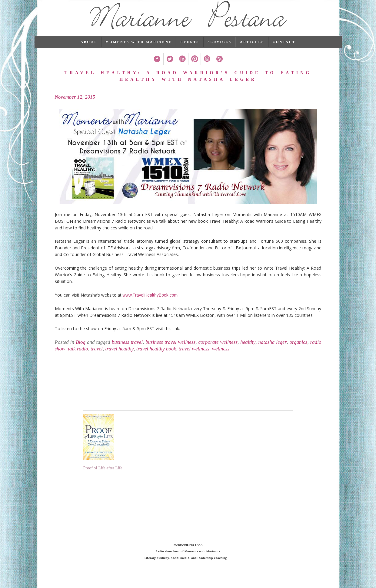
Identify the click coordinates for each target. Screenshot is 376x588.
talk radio (78, 357)
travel (97, 357)
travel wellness (194, 357)
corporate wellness (218, 350)
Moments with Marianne (139, 50)
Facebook (157, 67)
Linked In (182, 67)
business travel (127, 350)
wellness (221, 357)
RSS (219, 67)
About (89, 50)
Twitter (170, 67)
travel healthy (119, 357)
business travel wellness (170, 350)
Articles (252, 50)
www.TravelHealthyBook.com (150, 303)
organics (299, 350)
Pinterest (194, 67)
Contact (284, 50)
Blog (81, 350)
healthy (248, 350)
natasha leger (273, 350)
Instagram (207, 67)
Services (220, 50)
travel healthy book (156, 357)
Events (190, 50)
